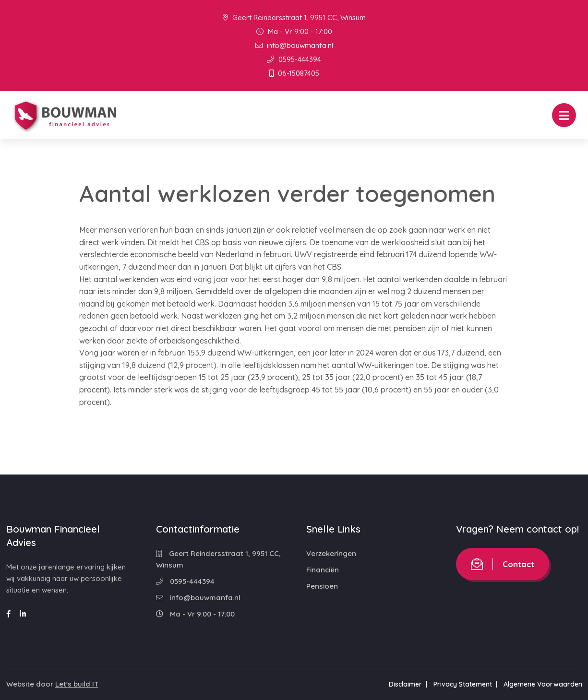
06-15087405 (294, 73)
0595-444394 (294, 59)
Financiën (323, 570)
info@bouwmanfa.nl (294, 45)
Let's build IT (77, 684)
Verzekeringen (331, 553)
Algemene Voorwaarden (543, 684)
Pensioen (322, 586)
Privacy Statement (463, 684)
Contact (503, 564)
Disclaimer (405, 684)
